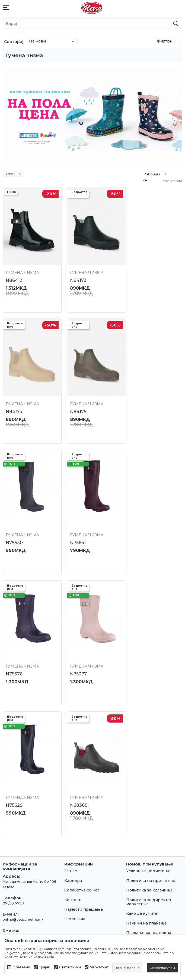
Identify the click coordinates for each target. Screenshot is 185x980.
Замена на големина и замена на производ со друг (150, 823)
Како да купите (142, 766)
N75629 (137, 531)
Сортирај (14, 42)
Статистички (70, 967)
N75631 (136, 404)
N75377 (75, 531)
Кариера (73, 733)
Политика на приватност (151, 733)
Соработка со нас (82, 743)
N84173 (75, 277)
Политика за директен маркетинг (149, 755)
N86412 (14, 277)
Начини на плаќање (146, 776)
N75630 (76, 404)
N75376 (14, 531)
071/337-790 (13, 756)
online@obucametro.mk (23, 772)
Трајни (45, 967)
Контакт (72, 753)
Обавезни (21, 967)
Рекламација (139, 809)
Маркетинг (99, 967)
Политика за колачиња (149, 743)
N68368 (15, 658)
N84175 (14, 404)
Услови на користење (148, 724)
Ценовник (75, 772)
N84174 (137, 277)
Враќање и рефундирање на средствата (153, 838)
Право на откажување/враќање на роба (150, 852)
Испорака (136, 799)
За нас (71, 724)
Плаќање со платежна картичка (149, 787)
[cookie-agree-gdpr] (162, 968)
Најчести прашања (84, 762)
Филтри (167, 41)
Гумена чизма (22, 269)
